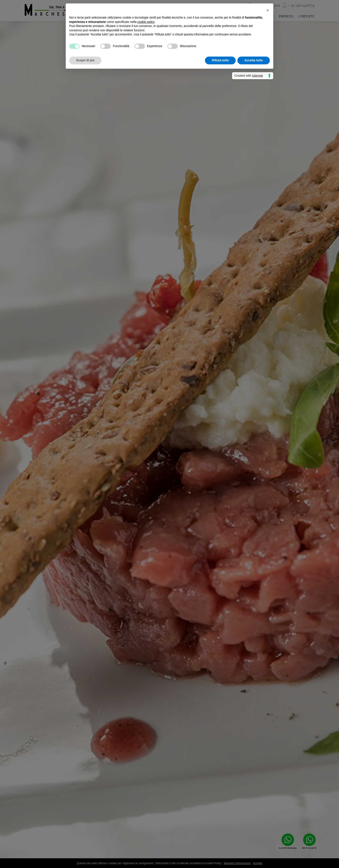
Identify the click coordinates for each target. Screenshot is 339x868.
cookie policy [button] (146, 22)
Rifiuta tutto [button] (220, 60)
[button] (268, 10)
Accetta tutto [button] (254, 60)
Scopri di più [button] (85, 60)
